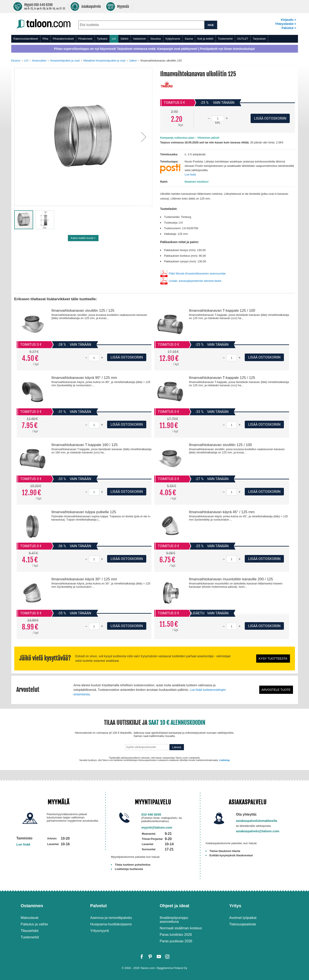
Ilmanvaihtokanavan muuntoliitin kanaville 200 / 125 (231, 579)
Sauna (189, 39)
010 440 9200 (151, 814)
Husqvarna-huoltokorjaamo (111, 924)
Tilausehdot (30, 931)
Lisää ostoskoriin (127, 357)
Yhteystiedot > (285, 24)
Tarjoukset (259, 39)
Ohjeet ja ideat (175, 906)
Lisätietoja (224, 760)
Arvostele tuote (276, 690)
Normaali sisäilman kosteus (181, 928)
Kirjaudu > (288, 20)
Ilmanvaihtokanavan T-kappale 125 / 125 (222, 378)
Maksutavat (30, 918)
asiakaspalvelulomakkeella (257, 821)
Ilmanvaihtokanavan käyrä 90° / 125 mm (84, 378)
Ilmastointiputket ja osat (65, 61)
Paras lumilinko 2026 (176, 935)
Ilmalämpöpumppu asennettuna (174, 920)
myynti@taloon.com (157, 827)
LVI (114, 39)
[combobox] (141, 25)
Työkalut (102, 39)
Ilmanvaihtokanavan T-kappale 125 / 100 (222, 311)
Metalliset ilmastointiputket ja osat (104, 61)
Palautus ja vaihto (34, 924)
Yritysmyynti (100, 931)
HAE (211, 25)
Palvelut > (289, 28)
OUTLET (243, 39)
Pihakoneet (85, 39)
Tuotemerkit (225, 39)
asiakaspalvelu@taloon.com (258, 831)
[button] (144, 137)
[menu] (155, 39)
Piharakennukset (63, 39)
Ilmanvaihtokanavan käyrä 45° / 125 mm (222, 512)
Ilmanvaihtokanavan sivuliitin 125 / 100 (220, 445)
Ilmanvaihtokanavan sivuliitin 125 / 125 (83, 311)
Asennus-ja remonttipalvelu (111, 918)
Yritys (235, 906)
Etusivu (16, 61)
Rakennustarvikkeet (26, 39)
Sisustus (155, 39)
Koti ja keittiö (205, 39)
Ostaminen (32, 906)
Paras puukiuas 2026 (176, 941)
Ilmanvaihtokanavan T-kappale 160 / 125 (84, 445)
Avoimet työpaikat (243, 918)
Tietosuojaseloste (243, 924)
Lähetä (177, 747)
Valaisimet (139, 39)
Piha (45, 39)
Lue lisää (190, 174)
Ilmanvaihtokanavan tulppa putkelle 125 (84, 512)
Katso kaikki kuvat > (83, 238)
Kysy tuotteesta (273, 659)
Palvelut (99, 906)
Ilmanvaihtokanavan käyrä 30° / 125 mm (84, 579)
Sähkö (125, 39)
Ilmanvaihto (39, 61)
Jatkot (133, 61)
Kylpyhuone (173, 39)
